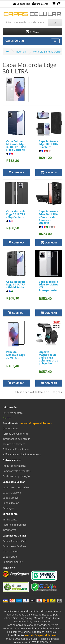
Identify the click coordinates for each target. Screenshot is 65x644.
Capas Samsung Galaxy (16, 487)
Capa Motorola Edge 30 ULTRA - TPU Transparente (48, 286)
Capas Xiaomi (10, 551)
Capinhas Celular (13, 562)
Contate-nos (22, 4)
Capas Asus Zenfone (14, 546)
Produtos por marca (14, 466)
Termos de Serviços (14, 444)
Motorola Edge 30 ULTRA (47, 52)
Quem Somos (10, 428)
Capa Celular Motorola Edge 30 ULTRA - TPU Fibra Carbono (16, 145)
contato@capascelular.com (36, 423)
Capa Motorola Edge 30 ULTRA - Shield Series (16, 285)
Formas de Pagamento (16, 434)
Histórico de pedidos (15, 525)
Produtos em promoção (16, 476)
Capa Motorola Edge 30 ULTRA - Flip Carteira (16, 214)
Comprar (16, 172)
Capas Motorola (12, 493)
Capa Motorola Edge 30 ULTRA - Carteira (48, 144)
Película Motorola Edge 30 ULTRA (16, 355)
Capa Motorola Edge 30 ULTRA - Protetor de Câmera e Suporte (48, 217)
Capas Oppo (10, 557)
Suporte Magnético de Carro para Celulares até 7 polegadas (49, 358)
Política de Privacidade (16, 449)
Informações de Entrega (16, 439)
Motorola (21, 52)
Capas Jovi (8, 508)
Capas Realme (11, 503)
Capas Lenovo (11, 498)
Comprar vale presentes (17, 471)
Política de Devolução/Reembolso (22, 454)
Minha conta (41, 4)
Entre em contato (13, 413)
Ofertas (7, 418)
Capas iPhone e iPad (14, 541)
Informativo (9, 530)
